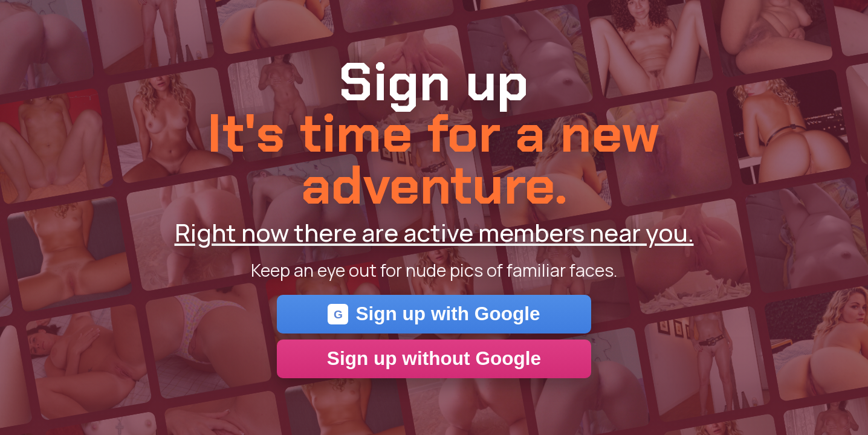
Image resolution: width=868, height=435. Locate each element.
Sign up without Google (434, 358)
